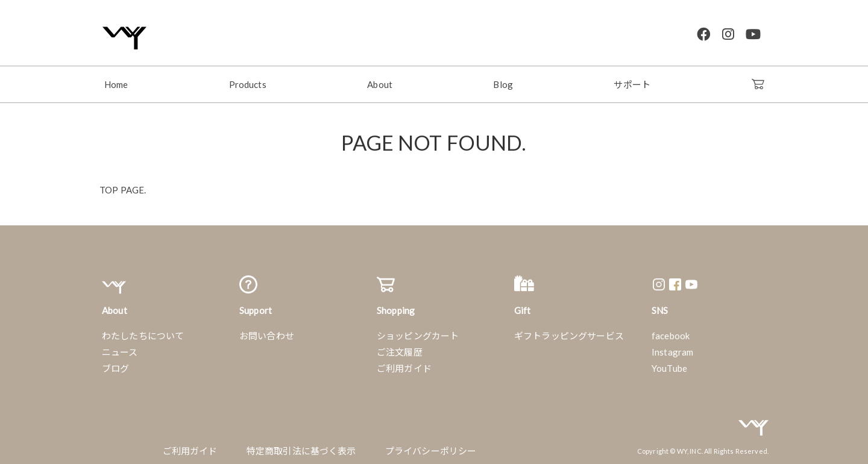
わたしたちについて (143, 331)
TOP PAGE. (123, 186)
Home (116, 80)
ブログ (115, 364)
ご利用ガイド (404, 364)
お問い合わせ (267, 331)
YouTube (669, 364)
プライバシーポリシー (431, 447)
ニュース (120, 348)
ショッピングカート (418, 331)
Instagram (672, 348)
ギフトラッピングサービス (569, 331)
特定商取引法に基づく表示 (301, 447)
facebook (671, 331)
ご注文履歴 (400, 348)
